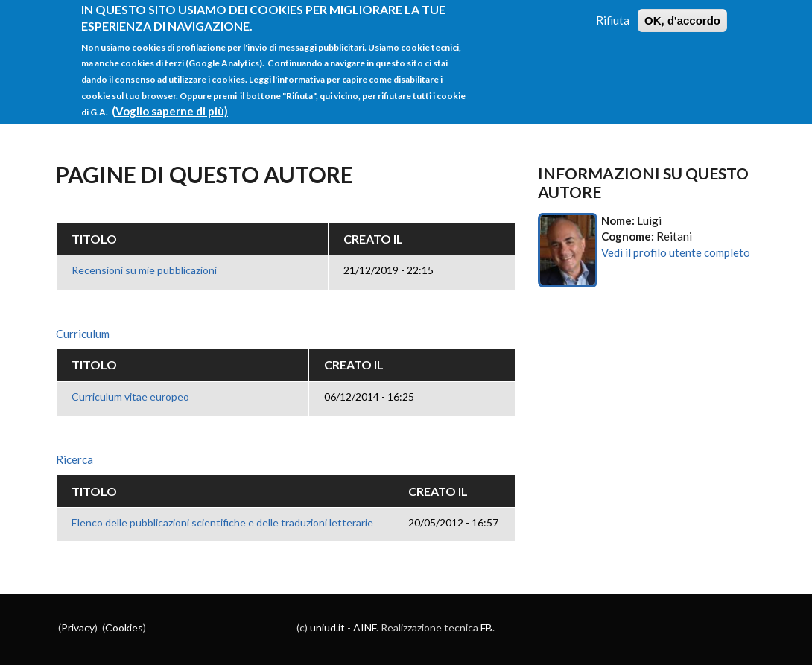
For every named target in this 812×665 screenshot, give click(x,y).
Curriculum (83, 334)
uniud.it (327, 627)
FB (486, 627)
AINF (365, 627)
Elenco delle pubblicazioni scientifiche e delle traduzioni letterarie (222, 522)
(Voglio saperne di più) (170, 102)
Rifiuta (613, 11)
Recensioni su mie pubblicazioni (144, 270)
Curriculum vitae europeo (130, 397)
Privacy (78, 627)
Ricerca (74, 459)
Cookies (124, 627)
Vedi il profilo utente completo (676, 252)
